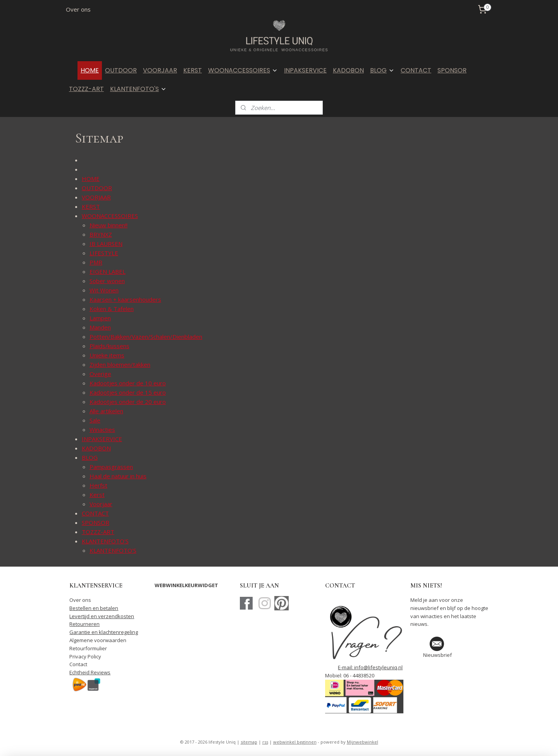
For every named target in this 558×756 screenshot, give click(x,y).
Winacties (102, 430)
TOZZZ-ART (86, 89)
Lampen (100, 318)
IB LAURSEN (106, 244)
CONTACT (416, 70)
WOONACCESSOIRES (243, 70)
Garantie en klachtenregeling (104, 632)
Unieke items (107, 355)
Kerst (97, 495)
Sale (95, 420)
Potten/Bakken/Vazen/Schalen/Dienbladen (146, 337)
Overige (100, 374)
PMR (96, 262)
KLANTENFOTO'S (138, 89)
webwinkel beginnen (295, 742)
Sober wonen (107, 281)
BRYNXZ (101, 234)
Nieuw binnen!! (108, 225)
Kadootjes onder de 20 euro (128, 402)
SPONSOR (452, 70)
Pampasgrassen (111, 467)
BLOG (382, 70)
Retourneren (84, 624)
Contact (78, 664)
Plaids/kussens (109, 346)
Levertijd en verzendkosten (102, 616)
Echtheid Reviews (90, 672)
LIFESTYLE (104, 253)
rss (265, 742)
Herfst (98, 485)
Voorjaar (101, 504)
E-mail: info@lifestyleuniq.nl (370, 667)
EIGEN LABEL (108, 271)
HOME (90, 70)
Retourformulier (88, 648)
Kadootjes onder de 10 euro (128, 383)
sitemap (249, 742)
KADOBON (348, 70)
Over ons (78, 9)
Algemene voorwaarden (98, 640)
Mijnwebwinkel (363, 742)
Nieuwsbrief (437, 655)
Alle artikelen (106, 411)
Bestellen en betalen (94, 608)
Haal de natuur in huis (118, 476)
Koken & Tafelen (112, 309)
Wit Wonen (104, 290)
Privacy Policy (85, 656)
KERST (193, 70)
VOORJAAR (160, 70)
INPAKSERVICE (305, 70)
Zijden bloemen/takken (120, 364)
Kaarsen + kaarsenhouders (125, 299)
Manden (100, 327)
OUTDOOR (121, 70)
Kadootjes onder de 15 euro (128, 392)
